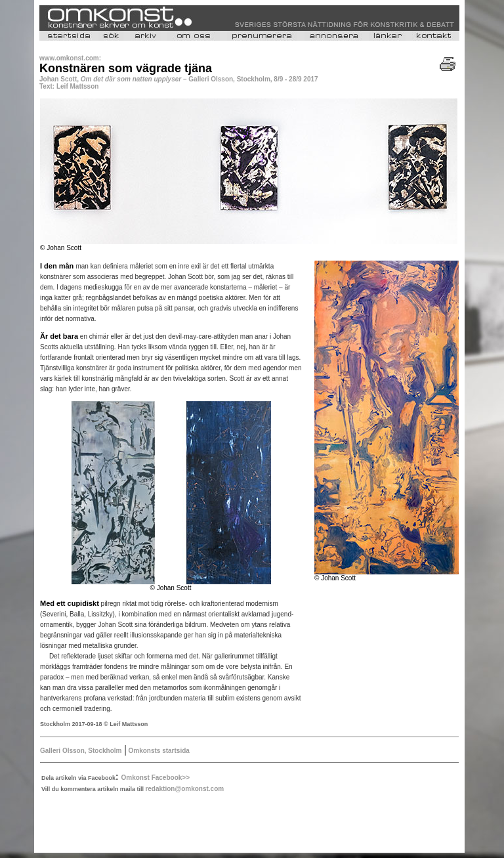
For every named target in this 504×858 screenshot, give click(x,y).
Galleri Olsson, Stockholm (81, 751)
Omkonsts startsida (158, 751)
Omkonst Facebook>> (156, 778)
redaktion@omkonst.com (184, 789)
